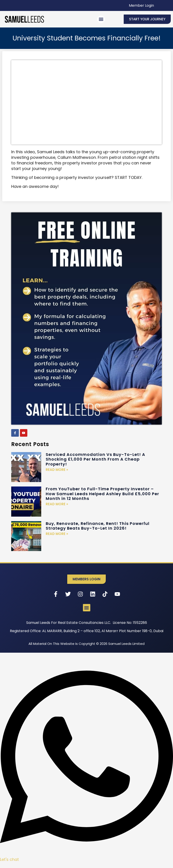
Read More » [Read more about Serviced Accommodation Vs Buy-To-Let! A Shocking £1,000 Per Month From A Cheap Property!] (57, 470)
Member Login (141, 5)
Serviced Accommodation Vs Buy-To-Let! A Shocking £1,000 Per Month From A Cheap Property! (95, 459)
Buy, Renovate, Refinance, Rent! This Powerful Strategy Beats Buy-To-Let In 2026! (98, 526)
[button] (101, 19)
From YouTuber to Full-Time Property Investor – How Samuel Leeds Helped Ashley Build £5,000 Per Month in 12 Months (102, 494)
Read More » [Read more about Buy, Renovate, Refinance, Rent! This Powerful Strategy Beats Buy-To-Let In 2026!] (57, 534)
